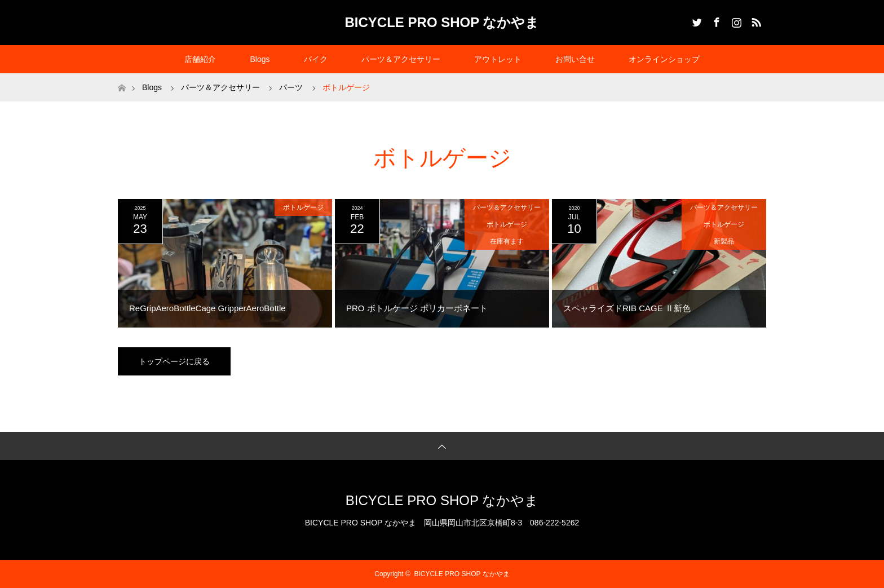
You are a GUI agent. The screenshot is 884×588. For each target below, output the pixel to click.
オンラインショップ (664, 59)
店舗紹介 (200, 59)
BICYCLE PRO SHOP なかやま (442, 22)
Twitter (696, 20)
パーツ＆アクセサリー (401, 59)
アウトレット (498, 59)
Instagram (735, 20)
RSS (755, 20)
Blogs (260, 59)
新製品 (724, 241)
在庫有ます (507, 241)
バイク (316, 59)
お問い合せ (575, 59)
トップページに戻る (174, 361)
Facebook (715, 20)
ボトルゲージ (303, 207)
